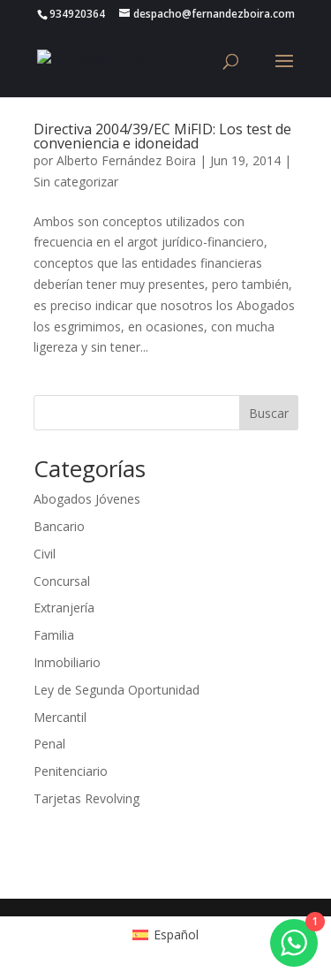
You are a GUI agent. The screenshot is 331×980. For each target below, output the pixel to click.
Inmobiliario (67, 662)
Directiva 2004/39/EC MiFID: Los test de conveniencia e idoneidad (162, 136)
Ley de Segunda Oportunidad (117, 690)
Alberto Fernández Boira (126, 160)
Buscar (269, 413)
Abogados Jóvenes (87, 499)
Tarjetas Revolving (87, 798)
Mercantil (60, 717)
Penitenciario (71, 771)
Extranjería (64, 608)
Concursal (62, 581)
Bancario (59, 526)
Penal (49, 744)
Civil (45, 554)
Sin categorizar (76, 182)
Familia (54, 635)
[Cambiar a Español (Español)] (165, 935)
